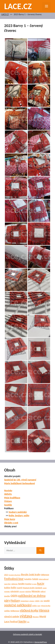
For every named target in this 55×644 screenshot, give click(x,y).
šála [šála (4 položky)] (28, 622)
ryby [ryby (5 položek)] (42, 601)
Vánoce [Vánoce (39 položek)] (44, 610)
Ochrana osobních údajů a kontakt (27, 634)
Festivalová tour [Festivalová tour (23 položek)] (14, 579)
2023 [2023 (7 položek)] (6, 575)
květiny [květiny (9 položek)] (7, 588)
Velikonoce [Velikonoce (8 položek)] (15, 611)
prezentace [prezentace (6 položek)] (25, 601)
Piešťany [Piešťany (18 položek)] (15, 600)
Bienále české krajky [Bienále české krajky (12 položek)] (31, 575)
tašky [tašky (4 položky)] (39, 606)
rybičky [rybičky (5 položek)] (37, 601)
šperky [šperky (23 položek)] (22, 621)
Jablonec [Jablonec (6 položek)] (15, 584)
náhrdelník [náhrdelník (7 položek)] (15, 591)
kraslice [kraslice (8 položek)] (28, 584)
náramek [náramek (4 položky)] (22, 592)
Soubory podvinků (18, 512)
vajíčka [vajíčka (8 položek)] (7, 611)
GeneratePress (41, 642)
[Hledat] (40, 550)
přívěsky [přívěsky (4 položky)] (32, 601)
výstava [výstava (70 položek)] (26, 616)
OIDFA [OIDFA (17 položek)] (14, 596)
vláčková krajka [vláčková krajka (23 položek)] (29, 610)
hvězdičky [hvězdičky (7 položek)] (28, 579)
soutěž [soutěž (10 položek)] (47, 601)
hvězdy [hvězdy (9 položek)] (35, 579)
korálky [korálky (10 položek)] (22, 584)
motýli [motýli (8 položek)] (19, 588)
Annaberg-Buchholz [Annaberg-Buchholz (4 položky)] (15, 575)
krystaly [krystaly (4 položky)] (34, 584)
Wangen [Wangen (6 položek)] (36, 617)
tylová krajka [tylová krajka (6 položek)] (46, 606)
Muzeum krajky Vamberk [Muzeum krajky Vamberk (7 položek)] (32, 588)
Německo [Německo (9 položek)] (36, 591)
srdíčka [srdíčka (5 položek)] (34, 606)
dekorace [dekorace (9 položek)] (45, 575)
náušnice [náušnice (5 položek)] (28, 591)
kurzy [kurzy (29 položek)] (41, 583)
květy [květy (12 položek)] (14, 588)
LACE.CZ (18, 6)
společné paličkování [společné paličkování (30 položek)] (18, 605)
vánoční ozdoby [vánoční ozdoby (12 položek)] (12, 617)
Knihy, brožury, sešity (19, 516)
